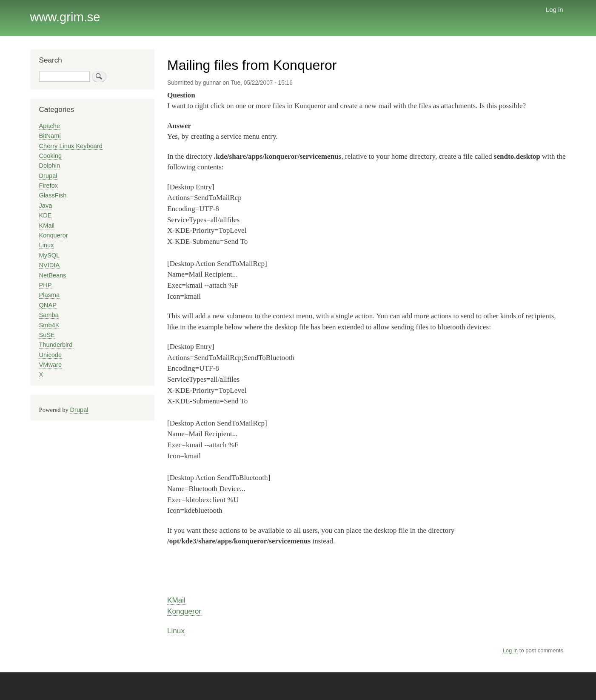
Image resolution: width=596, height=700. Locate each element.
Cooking (51, 156)
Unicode (51, 355)
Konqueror (184, 611)
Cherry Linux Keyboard (71, 146)
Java (46, 206)
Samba (49, 315)
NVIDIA (50, 265)
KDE (46, 215)
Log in (555, 10)
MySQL (50, 255)
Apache (50, 126)
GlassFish (53, 195)
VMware (51, 365)
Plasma (50, 295)
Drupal (48, 176)
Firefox (49, 186)
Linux (176, 631)
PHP (46, 285)
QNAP (48, 305)
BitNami (50, 136)
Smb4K (49, 325)
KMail (176, 600)
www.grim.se (65, 17)
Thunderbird (56, 345)
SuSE (47, 335)
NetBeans (53, 275)
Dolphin (50, 166)
